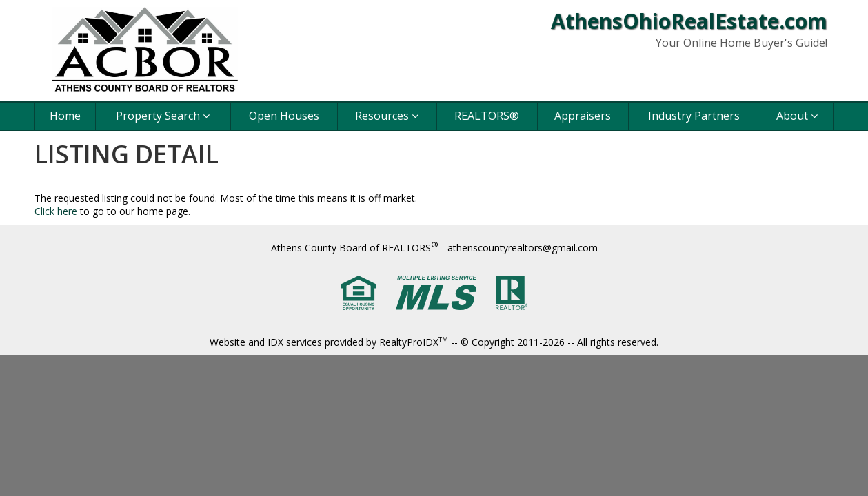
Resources (387, 116)
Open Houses (284, 116)
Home (65, 116)
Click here (56, 211)
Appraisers (583, 116)
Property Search (163, 116)
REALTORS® (487, 116)
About (797, 116)
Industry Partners (694, 116)
